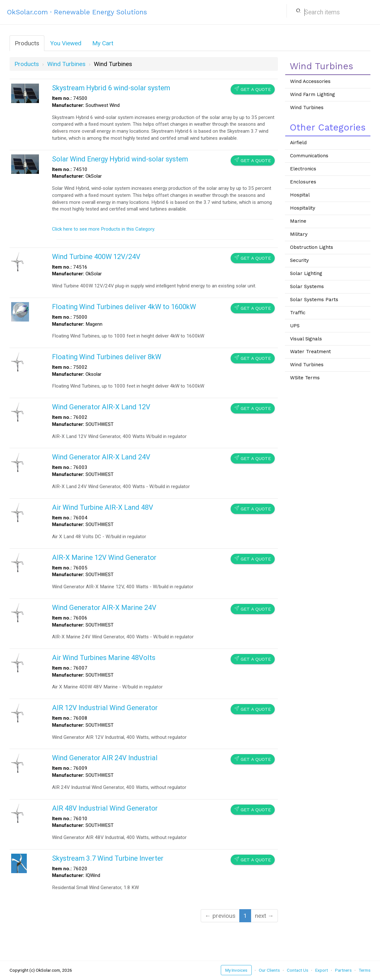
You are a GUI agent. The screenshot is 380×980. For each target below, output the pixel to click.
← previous (220, 916)
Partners (343, 970)
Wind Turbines (307, 108)
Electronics (303, 169)
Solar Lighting (306, 273)
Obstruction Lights (312, 247)
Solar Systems (307, 286)
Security (299, 260)
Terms (365, 970)
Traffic (298, 313)
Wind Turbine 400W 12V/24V (96, 257)
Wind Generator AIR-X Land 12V (101, 407)
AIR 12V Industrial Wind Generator (105, 708)
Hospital (300, 195)
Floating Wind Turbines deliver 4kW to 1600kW (124, 307)
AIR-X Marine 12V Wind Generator (104, 557)
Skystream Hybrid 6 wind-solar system (111, 88)
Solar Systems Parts (314, 300)
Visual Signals (306, 339)
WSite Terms (305, 378)
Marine (298, 221)
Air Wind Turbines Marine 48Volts (104, 658)
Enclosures (303, 182)
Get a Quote (253, 89)
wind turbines (66, 64)
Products (27, 43)
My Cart (103, 43)
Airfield (298, 143)
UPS (295, 326)
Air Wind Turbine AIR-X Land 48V (103, 507)
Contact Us (298, 970)
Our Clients (269, 970)
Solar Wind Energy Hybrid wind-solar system (120, 159)
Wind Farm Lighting (313, 94)
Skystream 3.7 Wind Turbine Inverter (108, 858)
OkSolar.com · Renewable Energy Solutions (77, 12)
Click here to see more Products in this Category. (104, 229)
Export (322, 970)
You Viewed (66, 43)
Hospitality (303, 208)
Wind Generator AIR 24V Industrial (105, 758)
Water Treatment (310, 352)
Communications (309, 156)
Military (299, 234)
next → (264, 916)
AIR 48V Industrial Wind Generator (105, 808)
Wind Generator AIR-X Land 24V (101, 457)
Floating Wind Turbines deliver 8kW (107, 357)
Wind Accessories (310, 81)
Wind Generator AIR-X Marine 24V (104, 608)
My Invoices (236, 970)
